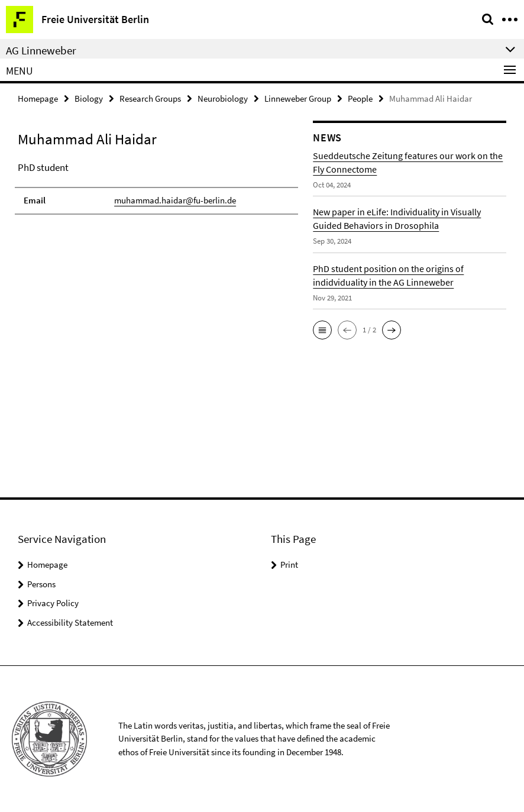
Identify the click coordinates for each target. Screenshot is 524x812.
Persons (41, 584)
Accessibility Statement (70, 622)
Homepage (38, 98)
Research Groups (150, 98)
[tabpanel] (156, 187)
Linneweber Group (298, 98)
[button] (322, 330)
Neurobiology (223, 98)
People (360, 98)
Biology (89, 98)
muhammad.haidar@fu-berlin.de (175, 200)
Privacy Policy (53, 603)
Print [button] (289, 564)
